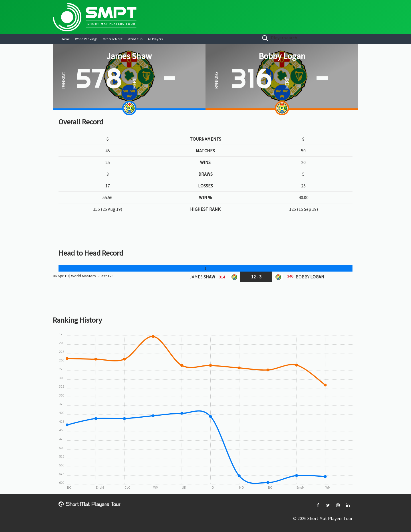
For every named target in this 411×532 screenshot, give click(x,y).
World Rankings (86, 39)
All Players (155, 39)
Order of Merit (113, 39)
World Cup (135, 39)
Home (65, 39)
